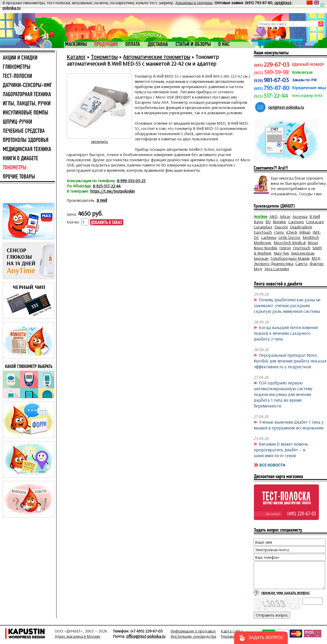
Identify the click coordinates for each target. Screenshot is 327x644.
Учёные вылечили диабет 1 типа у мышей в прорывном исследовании (289, 425)
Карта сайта (232, 631)
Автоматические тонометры (157, 57)
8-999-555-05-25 (131, 181)
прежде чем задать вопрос (286, 593)
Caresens (296, 222)
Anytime (261, 216)
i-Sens (279, 232)
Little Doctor (289, 237)
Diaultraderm (301, 227)
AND (274, 216)
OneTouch (302, 248)
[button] (261, 638)
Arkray (285, 216)
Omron (285, 248)
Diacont (281, 227)
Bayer (259, 222)
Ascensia (300, 216)
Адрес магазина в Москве (78, 636)
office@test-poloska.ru (146, 636)
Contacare (315, 222)
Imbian (305, 232)
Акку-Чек (281, 253)
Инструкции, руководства (193, 636)
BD (268, 222)
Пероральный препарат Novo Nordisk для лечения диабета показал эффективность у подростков (290, 361)
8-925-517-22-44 (107, 186)
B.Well (102, 200)
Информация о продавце (193, 631)
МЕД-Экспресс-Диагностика (287, 261)
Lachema (269, 237)
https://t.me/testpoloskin (112, 191)
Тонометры (104, 57)
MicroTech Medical (290, 243)
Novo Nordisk (266, 248)
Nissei (313, 243)
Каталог (76, 57)
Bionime (280, 222)
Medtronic (263, 243)
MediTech (311, 237)
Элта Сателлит (277, 269)
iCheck (292, 232)
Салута (301, 263)
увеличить (99, 141)
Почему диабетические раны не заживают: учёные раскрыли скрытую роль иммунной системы (287, 305)
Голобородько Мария (290, 258)
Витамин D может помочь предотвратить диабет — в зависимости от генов (281, 450)
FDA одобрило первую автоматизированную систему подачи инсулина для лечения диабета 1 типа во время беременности (283, 394)
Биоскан (261, 258)
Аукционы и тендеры (194, 3)
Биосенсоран (303, 253)
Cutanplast (263, 227)
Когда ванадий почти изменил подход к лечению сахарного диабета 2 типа (286, 333)
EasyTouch (263, 232)
